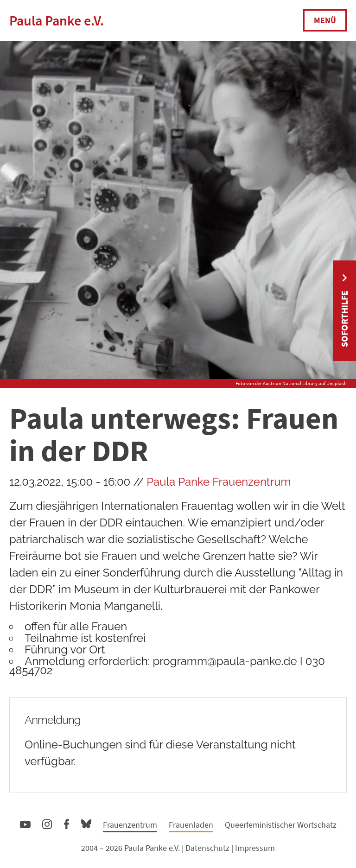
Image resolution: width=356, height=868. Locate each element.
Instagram (47, 823)
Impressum (255, 848)
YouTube (25, 824)
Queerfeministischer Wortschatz (281, 825)
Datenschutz (207, 848)
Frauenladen (191, 825)
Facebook (67, 822)
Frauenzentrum (130, 825)
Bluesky (86, 823)
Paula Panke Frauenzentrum (219, 482)
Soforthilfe (344, 319)
